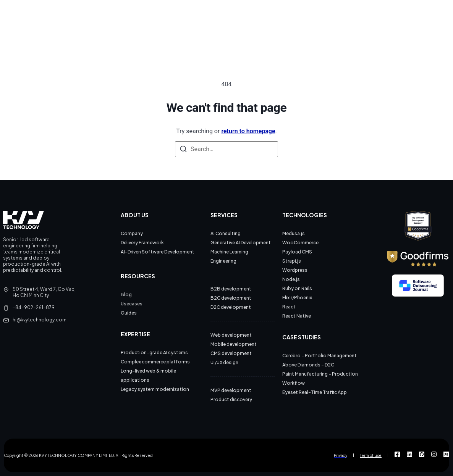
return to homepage (248, 131)
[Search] (183, 149)
